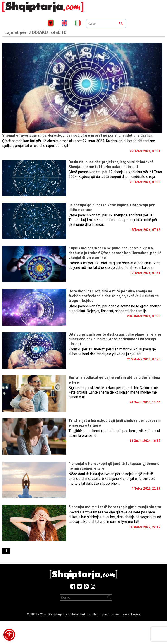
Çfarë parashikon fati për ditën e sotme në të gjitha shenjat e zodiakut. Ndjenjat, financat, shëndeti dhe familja (115, 309)
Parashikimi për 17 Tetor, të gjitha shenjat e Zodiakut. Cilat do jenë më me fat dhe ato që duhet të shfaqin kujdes (114, 265)
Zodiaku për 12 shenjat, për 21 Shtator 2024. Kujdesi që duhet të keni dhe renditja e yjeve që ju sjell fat (112, 352)
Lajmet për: (35, 32)
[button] (9, 635)
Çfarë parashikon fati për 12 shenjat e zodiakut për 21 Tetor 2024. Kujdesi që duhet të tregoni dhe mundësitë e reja (115, 174)
